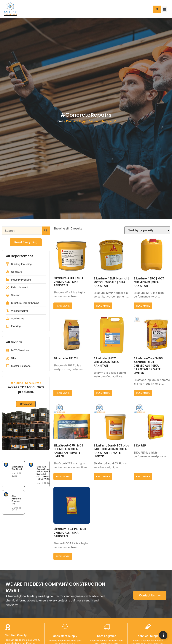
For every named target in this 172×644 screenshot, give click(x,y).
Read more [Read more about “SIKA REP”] (143, 476)
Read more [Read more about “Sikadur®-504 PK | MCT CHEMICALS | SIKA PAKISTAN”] (63, 556)
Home (59, 121)
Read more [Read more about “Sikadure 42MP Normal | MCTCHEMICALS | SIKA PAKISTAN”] (103, 306)
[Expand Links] (163, 635)
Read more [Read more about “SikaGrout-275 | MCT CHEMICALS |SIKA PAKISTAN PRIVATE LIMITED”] (63, 476)
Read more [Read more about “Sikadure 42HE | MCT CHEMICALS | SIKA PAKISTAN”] (63, 306)
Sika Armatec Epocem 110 (16, 500)
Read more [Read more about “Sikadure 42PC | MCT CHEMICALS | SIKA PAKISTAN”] (143, 306)
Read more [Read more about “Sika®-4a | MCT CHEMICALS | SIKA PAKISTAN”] (103, 393)
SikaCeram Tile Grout (17, 468)
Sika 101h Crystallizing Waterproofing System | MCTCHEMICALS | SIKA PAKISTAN (46, 473)
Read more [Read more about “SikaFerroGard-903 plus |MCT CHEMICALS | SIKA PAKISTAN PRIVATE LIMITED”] (103, 476)
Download (26, 404)
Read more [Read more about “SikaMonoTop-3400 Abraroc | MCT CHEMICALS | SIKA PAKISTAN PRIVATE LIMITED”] (143, 393)
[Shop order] (147, 230)
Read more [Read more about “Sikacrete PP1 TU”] (63, 393)
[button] (157, 9)
